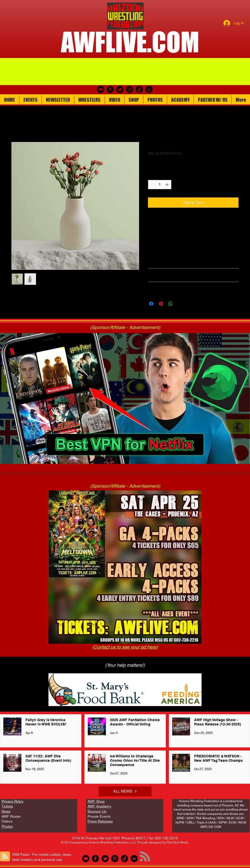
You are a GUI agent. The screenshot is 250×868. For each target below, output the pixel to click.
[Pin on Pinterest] (161, 304)
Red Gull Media (178, 842)
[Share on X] (180, 304)
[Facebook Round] (110, 89)
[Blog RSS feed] (5, 857)
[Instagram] (130, 89)
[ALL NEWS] (125, 791)
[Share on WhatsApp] (171, 304)
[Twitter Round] (120, 89)
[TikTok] (139, 89)
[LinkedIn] (149, 89)
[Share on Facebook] (151, 304)
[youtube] (101, 89)
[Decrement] (152, 185)
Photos (7, 826)
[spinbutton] (160, 185)
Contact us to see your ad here (125, 647)
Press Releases (100, 821)
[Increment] (167, 185)
